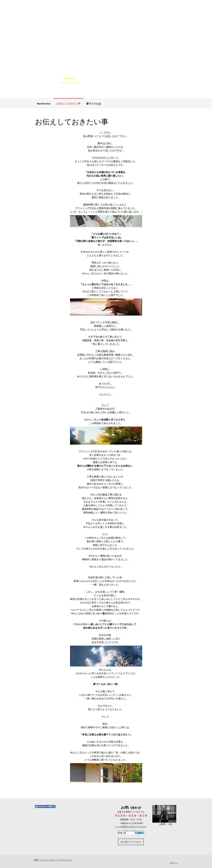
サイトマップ (66, 860)
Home (54, 78)
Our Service (69, 78)
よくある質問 (103, 78)
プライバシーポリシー (49, 860)
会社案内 (139, 78)
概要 (36, 860)
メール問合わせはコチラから (131, 827)
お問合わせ (156, 78)
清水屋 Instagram (131, 842)
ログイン (174, 863)
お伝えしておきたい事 (68, 103)
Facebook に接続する (45, 806)
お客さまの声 (122, 78)
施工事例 (85, 78)
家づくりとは (94, 103)
